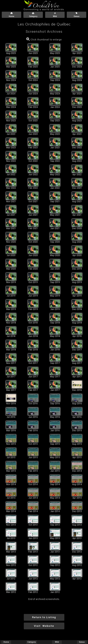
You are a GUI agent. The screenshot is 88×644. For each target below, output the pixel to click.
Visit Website (44, 626)
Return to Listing (44, 617)
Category (32, 642)
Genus (82, 642)
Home (6, 642)
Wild (57, 642)
